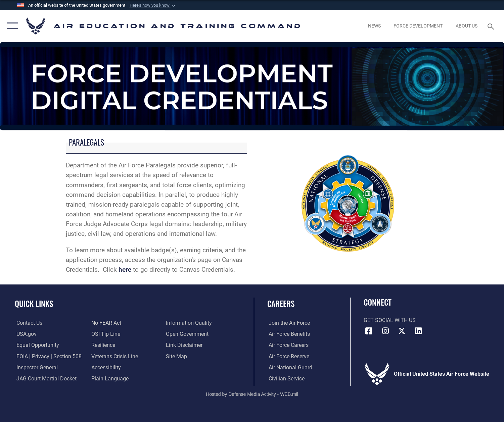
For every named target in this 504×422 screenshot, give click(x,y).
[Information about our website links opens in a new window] (185, 345)
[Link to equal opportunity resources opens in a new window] (36, 345)
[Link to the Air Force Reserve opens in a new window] (288, 356)
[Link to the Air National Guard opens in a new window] (289, 367)
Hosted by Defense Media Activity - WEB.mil (252, 394)
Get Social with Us (390, 320)
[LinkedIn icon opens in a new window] (418, 331)
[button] (153, 5)
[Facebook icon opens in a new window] (369, 331)
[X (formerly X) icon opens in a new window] (402, 331)
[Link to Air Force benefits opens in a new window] (288, 334)
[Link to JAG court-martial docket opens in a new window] (45, 378)
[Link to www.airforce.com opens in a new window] (288, 323)
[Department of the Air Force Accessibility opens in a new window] (105, 367)
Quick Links (34, 303)
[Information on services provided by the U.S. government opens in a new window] (25, 334)
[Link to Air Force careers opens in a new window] (287, 345)
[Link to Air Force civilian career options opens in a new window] (285, 378)
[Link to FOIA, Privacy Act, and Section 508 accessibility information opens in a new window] (47, 356)
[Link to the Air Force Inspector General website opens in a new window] (35, 367)
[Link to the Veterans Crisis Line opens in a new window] (114, 356)
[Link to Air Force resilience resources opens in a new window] (103, 345)
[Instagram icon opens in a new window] (385, 331)
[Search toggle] (492, 26)
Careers (281, 303)
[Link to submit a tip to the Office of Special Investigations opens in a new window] (105, 334)
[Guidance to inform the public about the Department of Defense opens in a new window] (190, 323)
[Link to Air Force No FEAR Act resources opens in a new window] (106, 323)
